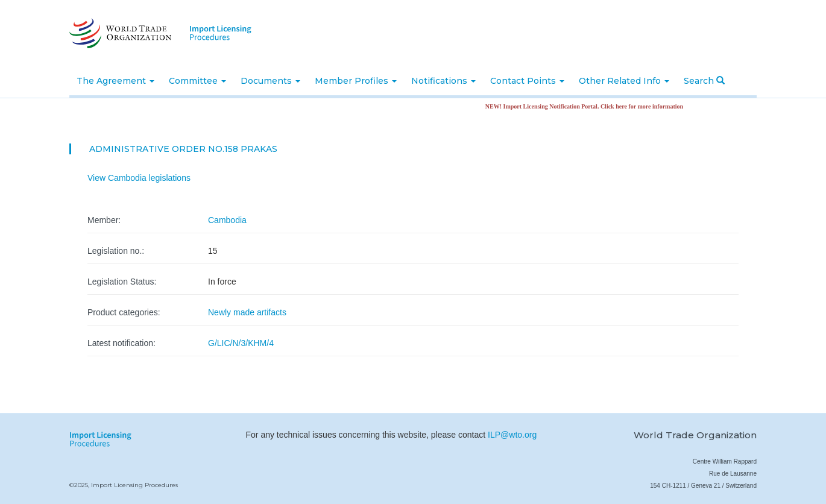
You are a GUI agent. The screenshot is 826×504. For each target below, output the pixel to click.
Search (704, 81)
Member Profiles (356, 81)
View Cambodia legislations (139, 178)
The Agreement (115, 81)
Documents (270, 81)
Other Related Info (624, 81)
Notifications (443, 81)
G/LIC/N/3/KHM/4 (241, 343)
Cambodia (227, 220)
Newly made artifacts (247, 312)
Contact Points (527, 81)
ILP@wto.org (512, 435)
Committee (197, 81)
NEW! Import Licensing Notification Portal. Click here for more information (587, 106)
